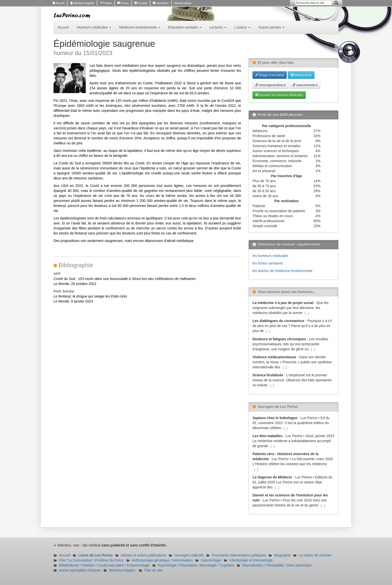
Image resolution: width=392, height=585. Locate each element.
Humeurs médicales (94, 27)
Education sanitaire (185, 27)
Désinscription (183, 3)
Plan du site (153, 570)
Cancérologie (211, 560)
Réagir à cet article (270, 75)
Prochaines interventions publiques (239, 555)
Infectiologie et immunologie (251, 560)
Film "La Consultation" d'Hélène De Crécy (91, 560)
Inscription (161, 3)
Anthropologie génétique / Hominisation (162, 560)
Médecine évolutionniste (140, 27)
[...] (307, 313)
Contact (141, 3)
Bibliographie (301, 75)
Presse (106, 3)
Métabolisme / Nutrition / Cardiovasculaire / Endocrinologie (104, 565)
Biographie (282, 555)
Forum (123, 3)
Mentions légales (82, 3)
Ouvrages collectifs (189, 555)
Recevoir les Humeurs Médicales (279, 95)
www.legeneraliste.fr (271, 85)
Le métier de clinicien (315, 555)
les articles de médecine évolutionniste (282, 271)
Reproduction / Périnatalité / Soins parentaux (277, 565)
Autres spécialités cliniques (80, 570)
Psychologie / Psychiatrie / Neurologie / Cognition (196, 565)
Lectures (218, 27)
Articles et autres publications (143, 555)
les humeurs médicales (270, 256)
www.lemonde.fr (305, 85)
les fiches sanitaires (268, 263)
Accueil (58, 3)
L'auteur (242, 27)
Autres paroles (271, 27)
